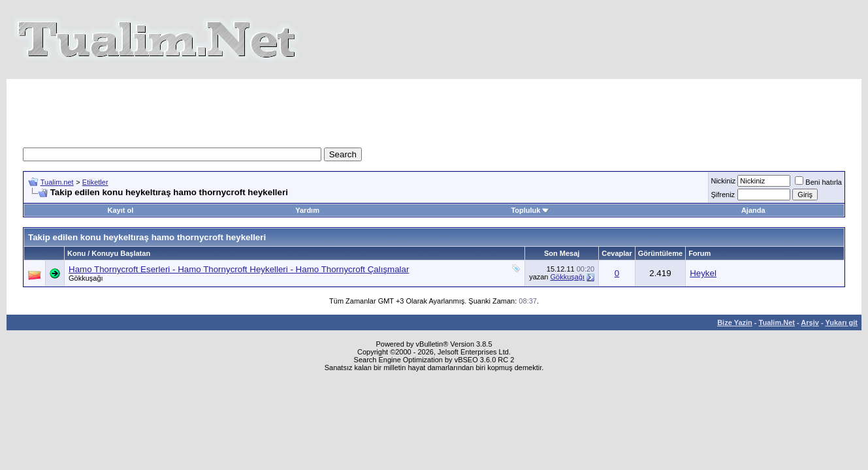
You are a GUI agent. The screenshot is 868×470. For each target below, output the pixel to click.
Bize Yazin (735, 322)
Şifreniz (723, 195)
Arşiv (810, 322)
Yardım (307, 210)
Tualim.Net (777, 322)
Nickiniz (723, 181)
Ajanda (753, 210)
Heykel (703, 273)
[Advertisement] (434, 108)
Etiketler (95, 182)
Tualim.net (57, 182)
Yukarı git (841, 322)
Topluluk (530, 210)
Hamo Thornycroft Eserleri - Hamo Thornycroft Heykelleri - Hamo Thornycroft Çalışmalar (239, 269)
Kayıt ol (121, 210)
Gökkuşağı (86, 278)
